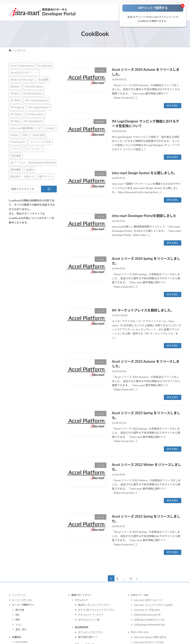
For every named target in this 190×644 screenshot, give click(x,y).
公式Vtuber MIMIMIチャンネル (150, 620)
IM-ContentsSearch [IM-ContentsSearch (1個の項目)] (36, 100)
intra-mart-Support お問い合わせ (150, 637)
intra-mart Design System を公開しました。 (145, 173)
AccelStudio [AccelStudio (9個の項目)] (45, 66)
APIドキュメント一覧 (89, 620)
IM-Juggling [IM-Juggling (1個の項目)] (17, 107)
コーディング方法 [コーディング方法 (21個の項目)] (40, 142)
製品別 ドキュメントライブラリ (94, 605)
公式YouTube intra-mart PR (147, 615)
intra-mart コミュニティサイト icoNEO (153, 605)
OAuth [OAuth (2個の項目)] (14, 135)
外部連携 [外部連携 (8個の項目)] (16, 156)
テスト (19, 624)
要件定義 (20, 610)
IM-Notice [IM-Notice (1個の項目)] (16, 114)
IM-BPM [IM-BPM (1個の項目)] (15, 100)
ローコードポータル (22, 600)
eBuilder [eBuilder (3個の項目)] (15, 86)
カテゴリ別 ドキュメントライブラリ (96, 610)
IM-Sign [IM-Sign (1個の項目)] (15, 121)
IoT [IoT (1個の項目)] (39, 128)
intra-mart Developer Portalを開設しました (144, 216)
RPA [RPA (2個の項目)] (25, 135)
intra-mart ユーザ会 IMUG (147, 610)
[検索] (49, 189)
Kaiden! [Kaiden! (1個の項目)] (50, 128)
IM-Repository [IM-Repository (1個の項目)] (36, 114)
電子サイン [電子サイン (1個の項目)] (46, 177)
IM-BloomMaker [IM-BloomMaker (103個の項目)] (33, 93)
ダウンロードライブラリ (90, 632)
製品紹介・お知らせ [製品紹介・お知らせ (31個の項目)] (22, 177)
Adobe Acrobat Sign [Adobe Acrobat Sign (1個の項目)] (22, 79)
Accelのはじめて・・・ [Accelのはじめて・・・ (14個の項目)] (24, 73)
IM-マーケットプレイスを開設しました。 (143, 310)
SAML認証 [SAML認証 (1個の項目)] (39, 135)
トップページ (19, 595)
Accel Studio (21, 642)
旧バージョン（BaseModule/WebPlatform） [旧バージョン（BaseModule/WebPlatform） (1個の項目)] (37, 163)
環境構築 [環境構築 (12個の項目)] (16, 169)
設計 (18, 615)
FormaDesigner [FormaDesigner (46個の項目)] (34, 86)
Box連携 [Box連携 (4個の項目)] (43, 79)
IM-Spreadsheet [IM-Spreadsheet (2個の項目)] (34, 121)
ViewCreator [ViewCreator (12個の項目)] (18, 142)
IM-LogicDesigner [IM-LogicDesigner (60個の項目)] (39, 107)
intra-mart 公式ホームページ (148, 600)
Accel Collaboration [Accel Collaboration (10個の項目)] (22, 66)
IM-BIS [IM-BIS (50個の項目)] (14, 93)
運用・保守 (21, 629)
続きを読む (173, 106)
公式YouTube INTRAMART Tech (150, 624)
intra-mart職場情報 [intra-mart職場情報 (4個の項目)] (22, 128)
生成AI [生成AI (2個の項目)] (30, 169)
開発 (18, 620)
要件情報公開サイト (88, 637)
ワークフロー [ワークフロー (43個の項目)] (34, 149)
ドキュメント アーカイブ (91, 615)
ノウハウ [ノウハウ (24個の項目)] (16, 149)
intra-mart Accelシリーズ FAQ (149, 642)
